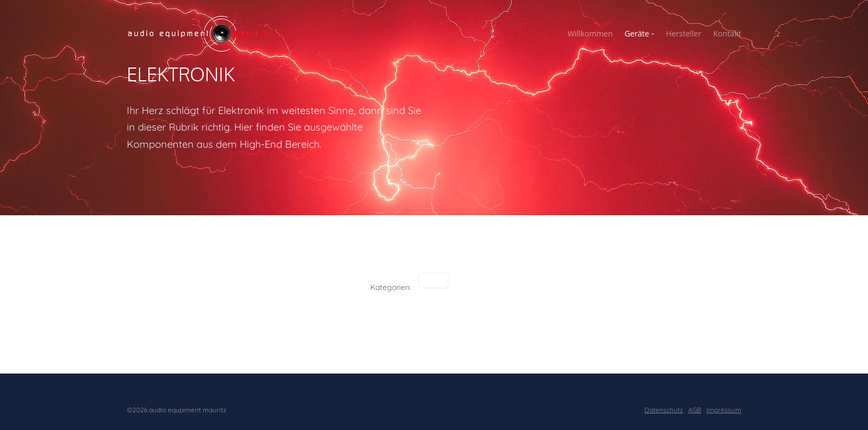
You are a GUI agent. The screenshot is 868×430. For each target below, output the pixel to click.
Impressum (724, 410)
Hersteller (684, 33)
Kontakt (727, 33)
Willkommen (590, 33)
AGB (695, 410)
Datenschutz (664, 410)
